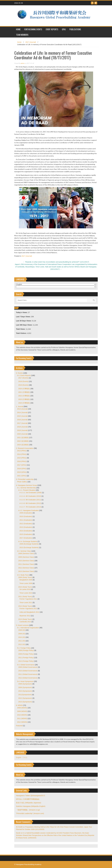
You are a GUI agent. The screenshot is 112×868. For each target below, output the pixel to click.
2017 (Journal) (31, 42)
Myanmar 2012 (25, 616)
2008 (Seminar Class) (26, 553)
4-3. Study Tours (23, 575)
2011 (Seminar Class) (26, 564)
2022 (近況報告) (23, 441)
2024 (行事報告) (24, 403)
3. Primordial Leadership (25, 479)
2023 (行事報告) (24, 399)
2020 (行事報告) (24, 389)
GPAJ (64, 29)
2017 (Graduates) (26, 538)
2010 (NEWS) (22, 715)
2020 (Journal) (22, 434)
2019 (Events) (23, 385)
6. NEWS (19, 705)
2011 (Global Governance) (28, 674)
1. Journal (20, 406)
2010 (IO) (22, 637)
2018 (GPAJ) (22, 469)
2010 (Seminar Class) (26, 561)
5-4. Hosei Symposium (25, 681)
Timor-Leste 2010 (26, 593)
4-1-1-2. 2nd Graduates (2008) (30, 493)
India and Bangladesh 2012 (29, 612)
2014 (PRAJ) (22, 454)
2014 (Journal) (22, 412)
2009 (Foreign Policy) (26, 654)
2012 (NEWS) (22, 722)
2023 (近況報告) (23, 445)
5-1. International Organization (28, 628)
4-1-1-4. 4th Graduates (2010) (30, 496)
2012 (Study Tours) (25, 606)
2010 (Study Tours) (25, 587)
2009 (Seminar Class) (26, 557)
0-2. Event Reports (24, 375)
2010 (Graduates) (26, 516)
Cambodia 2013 (25, 622)
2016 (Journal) (22, 420)
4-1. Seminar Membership (26, 488)
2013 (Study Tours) (25, 619)
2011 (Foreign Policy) (26, 658)
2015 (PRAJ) (22, 458)
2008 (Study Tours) (25, 577)
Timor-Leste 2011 (26, 603)
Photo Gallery (22, 482)
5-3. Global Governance (26, 665)
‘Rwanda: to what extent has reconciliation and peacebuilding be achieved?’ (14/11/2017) (56, 262)
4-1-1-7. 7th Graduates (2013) (30, 507)
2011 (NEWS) (22, 718)
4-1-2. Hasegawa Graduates (29, 510)
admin (22, 63)
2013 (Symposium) (25, 702)
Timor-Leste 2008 (26, 583)
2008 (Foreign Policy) (26, 650)
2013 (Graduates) (26, 527)
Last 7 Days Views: (24, 317)
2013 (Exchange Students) (29, 547)
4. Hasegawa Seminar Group (26, 485)
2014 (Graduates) (26, 531)
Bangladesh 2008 (26, 580)
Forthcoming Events (33, 29)
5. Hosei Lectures (22, 625)
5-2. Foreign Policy (24, 648)
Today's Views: (22, 312)
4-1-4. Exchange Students (28, 541)
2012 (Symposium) (25, 698)
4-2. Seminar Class (24, 551)
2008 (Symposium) (25, 684)
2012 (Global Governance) (28, 678)
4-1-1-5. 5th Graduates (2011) (30, 500)
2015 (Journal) (22, 416)
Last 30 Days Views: (24, 321)
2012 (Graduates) (26, 524)
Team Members (22, 35)
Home (19, 42)
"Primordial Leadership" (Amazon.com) (30, 813)
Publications (75, 29)
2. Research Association (25, 448)
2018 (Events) (23, 381)
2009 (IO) (22, 634)
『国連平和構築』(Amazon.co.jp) (28, 810)
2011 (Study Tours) (25, 597)
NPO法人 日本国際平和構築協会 (28, 799)
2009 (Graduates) (26, 513)
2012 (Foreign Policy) (26, 661)
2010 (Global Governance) (28, 671)
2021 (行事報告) (24, 392)
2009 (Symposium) (25, 687)
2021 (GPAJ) (22, 476)
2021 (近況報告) (23, 438)
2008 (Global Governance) (28, 667)
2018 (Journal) (22, 427)
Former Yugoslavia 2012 (28, 609)
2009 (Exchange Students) (29, 544)
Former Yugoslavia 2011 (28, 599)
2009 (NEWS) (22, 711)
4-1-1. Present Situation (27, 490)
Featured (19, 726)
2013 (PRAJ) (22, 451)
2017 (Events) (23, 378)
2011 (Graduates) (26, 520)
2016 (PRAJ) (22, 461)
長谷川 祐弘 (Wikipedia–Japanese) (29, 803)
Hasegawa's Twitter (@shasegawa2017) (30, 796)
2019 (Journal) (22, 430)
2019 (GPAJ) (22, 472)
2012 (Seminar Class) (26, 568)
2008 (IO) (22, 630)
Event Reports (52, 29)
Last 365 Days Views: (24, 325)
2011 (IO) (22, 641)
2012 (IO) (22, 644)
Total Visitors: (22, 333)
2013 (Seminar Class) (26, 571)
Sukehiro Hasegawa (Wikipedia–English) (31, 806)
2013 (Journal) (22, 409)
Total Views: (21, 329)
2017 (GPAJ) (22, 465)
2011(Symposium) (25, 695)
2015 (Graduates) (26, 534)
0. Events (19, 373)
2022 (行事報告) (24, 396)
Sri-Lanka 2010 (25, 589)
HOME (18, 29)
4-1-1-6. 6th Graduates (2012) (30, 503)
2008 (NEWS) (22, 708)
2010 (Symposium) (25, 691)
